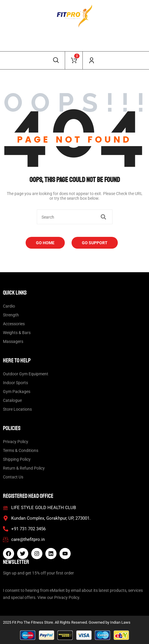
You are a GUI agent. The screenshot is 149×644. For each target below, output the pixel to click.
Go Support (95, 243)
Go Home (45, 243)
